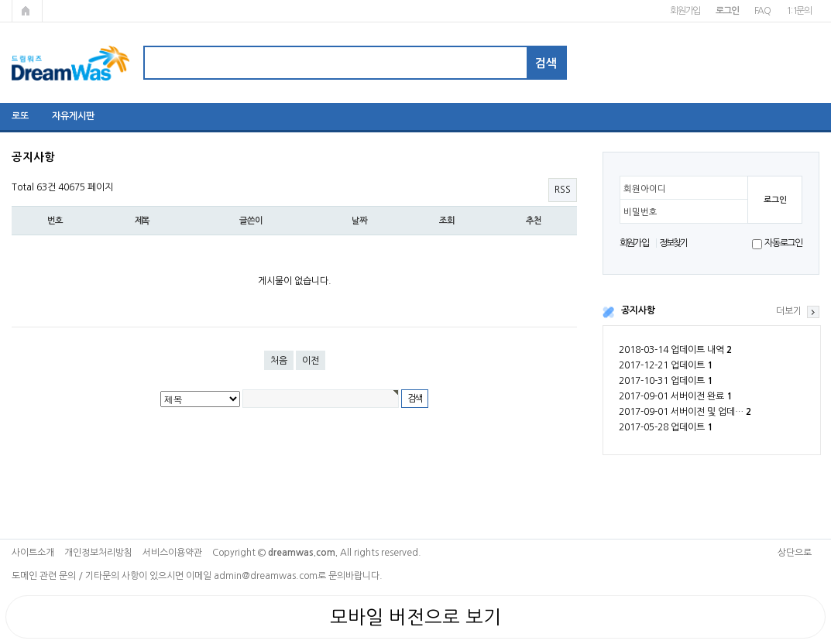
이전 (311, 361)
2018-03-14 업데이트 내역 (675, 350)
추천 (534, 221)
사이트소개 (33, 553)
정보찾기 (673, 243)
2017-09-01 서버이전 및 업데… (685, 412)
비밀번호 (640, 212)
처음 (279, 361)
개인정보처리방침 (98, 553)
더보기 (789, 311)
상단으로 (795, 553)
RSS (563, 190)
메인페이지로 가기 (27, 11)
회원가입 (685, 11)
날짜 (359, 221)
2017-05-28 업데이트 (666, 427)
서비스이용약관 (172, 553)
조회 (447, 221)
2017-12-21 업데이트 (666, 365)
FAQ (762, 11)
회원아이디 (645, 189)
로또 (20, 116)
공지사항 (638, 310)
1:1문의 (799, 11)
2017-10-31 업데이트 (666, 381)
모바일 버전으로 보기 (415, 617)
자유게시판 (73, 116)
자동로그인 (783, 243)
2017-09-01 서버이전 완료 (675, 396)
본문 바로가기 (0, 0)
